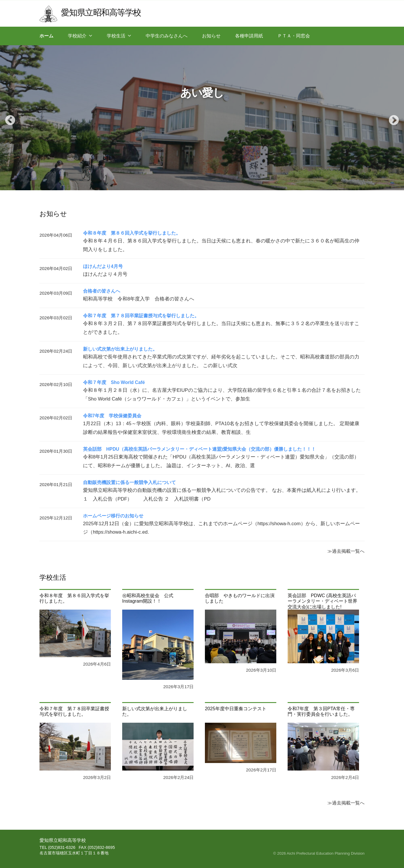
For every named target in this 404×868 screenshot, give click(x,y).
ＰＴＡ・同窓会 (294, 36)
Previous (7, 118)
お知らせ (211, 36)
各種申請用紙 (249, 36)
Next (391, 118)
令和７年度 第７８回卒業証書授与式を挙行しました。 (141, 316)
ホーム (46, 36)
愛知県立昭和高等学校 (101, 12)
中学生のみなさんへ (167, 36)
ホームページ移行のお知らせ (113, 516)
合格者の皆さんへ (102, 291)
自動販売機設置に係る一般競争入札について (129, 482)
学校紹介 (77, 36)
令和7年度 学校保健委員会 (112, 416)
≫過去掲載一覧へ (346, 551)
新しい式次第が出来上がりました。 (120, 349)
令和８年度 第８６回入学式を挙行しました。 (132, 233)
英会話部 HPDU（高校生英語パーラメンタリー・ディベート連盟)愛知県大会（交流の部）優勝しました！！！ (200, 449)
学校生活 (116, 36)
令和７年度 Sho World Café (114, 382)
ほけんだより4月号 (103, 266)
